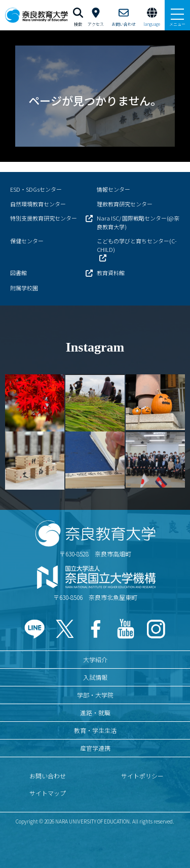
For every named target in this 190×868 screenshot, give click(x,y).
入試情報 (95, 677)
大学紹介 (95, 659)
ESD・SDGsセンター (36, 189)
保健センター (27, 241)
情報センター (113, 189)
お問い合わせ (48, 776)
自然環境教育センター (38, 204)
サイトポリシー (142, 776)
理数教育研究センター (125, 204)
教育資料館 (111, 273)
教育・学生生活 (95, 730)
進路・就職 (95, 712)
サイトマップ (48, 793)
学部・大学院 (95, 695)
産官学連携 (95, 748)
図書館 (18, 273)
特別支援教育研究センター (44, 218)
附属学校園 (24, 288)
